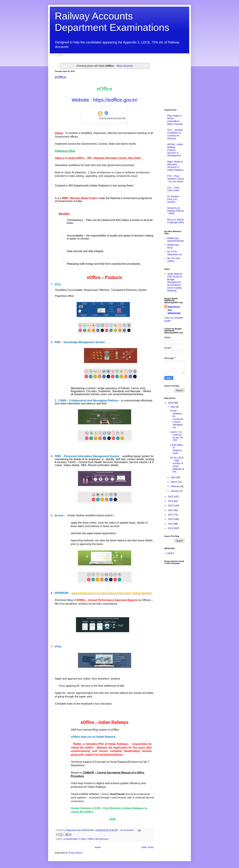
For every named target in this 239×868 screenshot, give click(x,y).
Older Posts (147, 847)
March (174, 482)
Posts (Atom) (76, 853)
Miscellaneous (102, 839)
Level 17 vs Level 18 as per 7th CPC (177, 436)
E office (83, 839)
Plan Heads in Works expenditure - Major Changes (175, 120)
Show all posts (124, 66)
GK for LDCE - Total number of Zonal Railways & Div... (177, 465)
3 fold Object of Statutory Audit (177, 449)
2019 (171, 524)
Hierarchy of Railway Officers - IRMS (176, 211)
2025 (171, 497)
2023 (171, 506)
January (175, 491)
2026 (171, 403)
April (173, 477)
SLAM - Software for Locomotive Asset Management (177, 419)
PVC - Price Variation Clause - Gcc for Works (176, 179)
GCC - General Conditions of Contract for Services (175, 134)
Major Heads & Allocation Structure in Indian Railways (175, 166)
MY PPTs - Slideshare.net (175, 253)
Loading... (60, 55)
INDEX (171, 553)
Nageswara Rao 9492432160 (174, 310)
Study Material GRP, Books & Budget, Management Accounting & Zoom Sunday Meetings (175, 282)
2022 (171, 510)
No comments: (128, 830)
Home (98, 847)
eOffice (60, 77)
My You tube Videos (174, 260)
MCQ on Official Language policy (176, 221)
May (173, 407)
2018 (171, 528)
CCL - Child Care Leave (173, 189)
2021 (171, 515)
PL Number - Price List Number (174, 199)
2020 (171, 519)
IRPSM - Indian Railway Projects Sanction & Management (175, 150)
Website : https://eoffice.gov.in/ (105, 100)
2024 (171, 501)
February (176, 486)
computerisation (71, 839)
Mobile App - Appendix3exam (176, 240)
